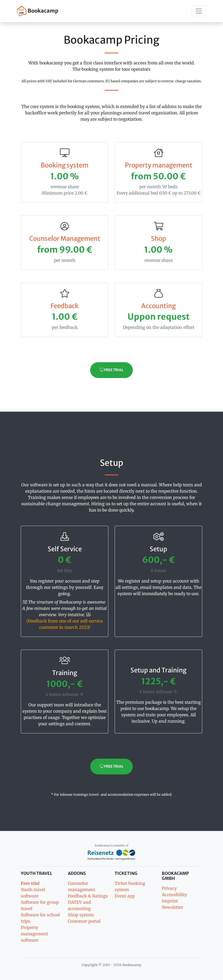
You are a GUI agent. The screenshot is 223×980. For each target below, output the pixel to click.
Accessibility (174, 895)
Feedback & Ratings (88, 896)
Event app (125, 896)
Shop (159, 239)
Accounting (158, 306)
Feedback (65, 306)
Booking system (65, 165)
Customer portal (84, 921)
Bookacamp (38, 11)
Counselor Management (65, 239)
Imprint (170, 901)
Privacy (169, 888)
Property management (159, 165)
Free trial (111, 370)
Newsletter (173, 907)
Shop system (81, 915)
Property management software (34, 934)
